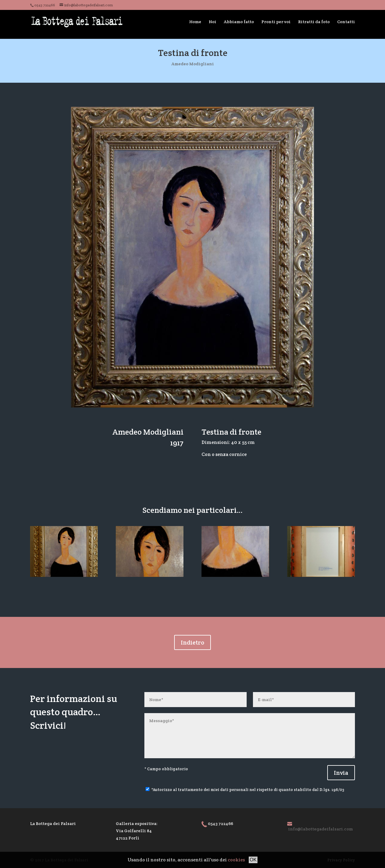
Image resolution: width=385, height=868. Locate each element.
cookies (236, 860)
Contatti (346, 22)
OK (253, 860)
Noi (213, 22)
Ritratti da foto (314, 22)
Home (195, 22)
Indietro (192, 642)
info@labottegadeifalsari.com (320, 829)
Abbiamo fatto (239, 22)
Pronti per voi (276, 22)
